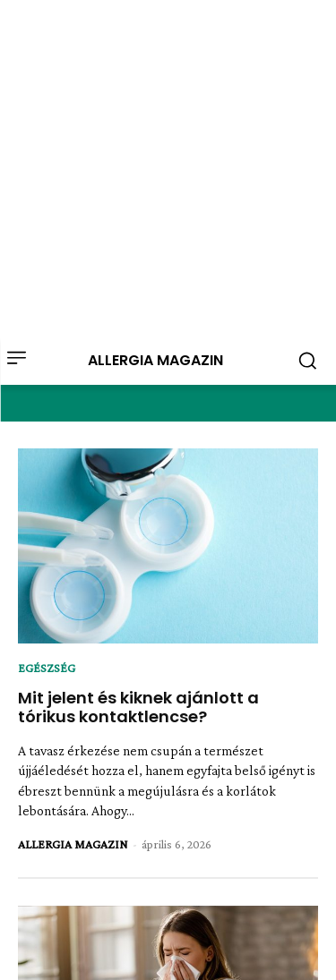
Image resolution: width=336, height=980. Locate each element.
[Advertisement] (168, 168)
